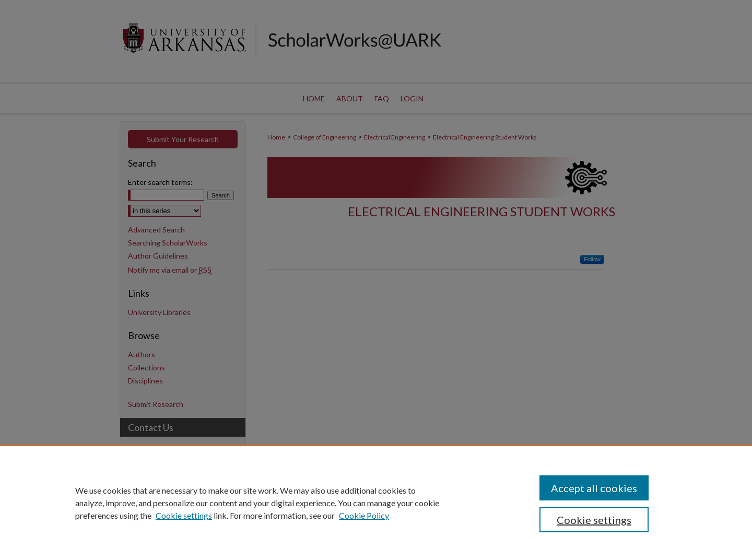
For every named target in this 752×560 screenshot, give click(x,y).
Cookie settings (184, 515)
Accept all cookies (594, 488)
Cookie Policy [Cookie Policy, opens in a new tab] (364, 515)
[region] (376, 503)
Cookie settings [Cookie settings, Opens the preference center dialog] (594, 520)
